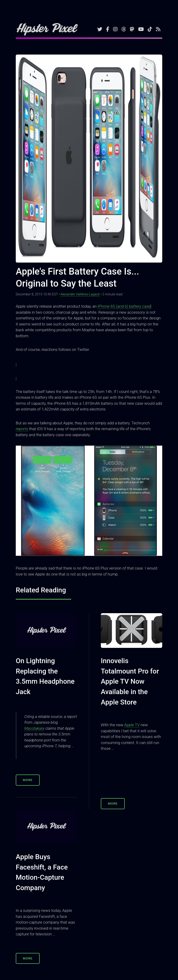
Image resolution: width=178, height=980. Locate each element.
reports (22, 429)
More (28, 780)
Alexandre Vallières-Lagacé (80, 294)
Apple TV (132, 725)
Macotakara (34, 728)
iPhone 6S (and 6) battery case (124, 306)
